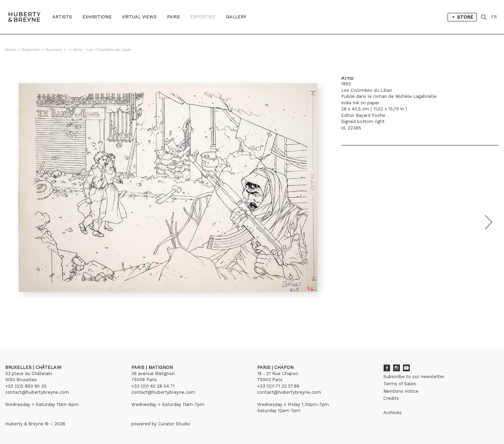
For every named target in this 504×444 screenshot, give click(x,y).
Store (462, 17)
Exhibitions (97, 17)
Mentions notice (401, 391)
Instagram (397, 368)
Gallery (236, 17)
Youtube (406, 368)
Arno (347, 78)
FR (494, 17)
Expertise (203, 17)
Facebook (387, 368)
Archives (392, 413)
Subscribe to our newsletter (414, 377)
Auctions (54, 50)
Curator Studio (174, 424)
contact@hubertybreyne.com (37, 392)
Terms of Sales (400, 384)
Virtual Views (139, 17)
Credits (391, 398)
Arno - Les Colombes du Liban (103, 50)
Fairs (173, 17)
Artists (62, 17)
